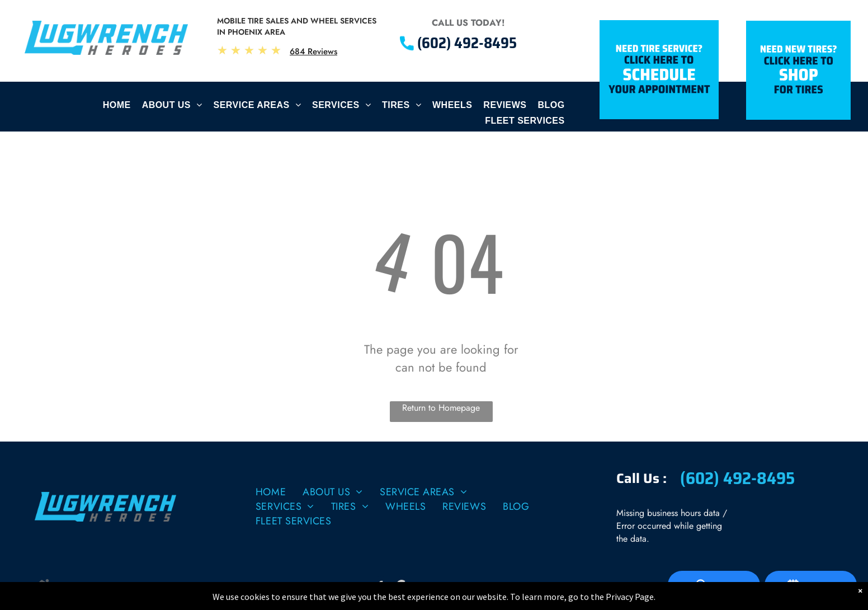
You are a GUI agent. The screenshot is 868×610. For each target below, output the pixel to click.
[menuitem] (117, 108)
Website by (180, 587)
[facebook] (381, 587)
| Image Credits (129, 587)
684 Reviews (313, 51)
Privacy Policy (79, 587)
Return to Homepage (441, 408)
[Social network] (402, 587)
